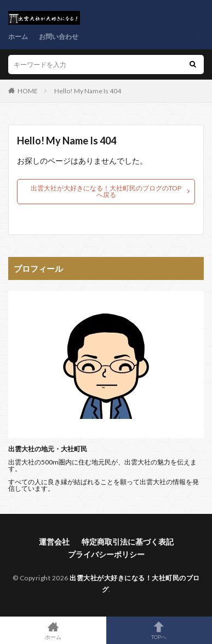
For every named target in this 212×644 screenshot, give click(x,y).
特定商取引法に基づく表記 (128, 542)
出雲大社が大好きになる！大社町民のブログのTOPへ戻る (106, 191)
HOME (28, 91)
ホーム (18, 37)
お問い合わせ (59, 37)
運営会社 (54, 542)
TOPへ (159, 630)
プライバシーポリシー (106, 554)
